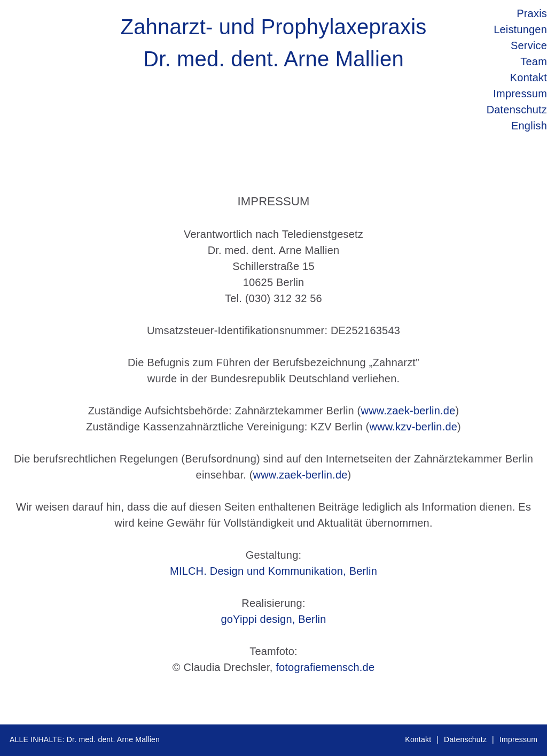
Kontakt (418, 739)
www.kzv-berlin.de (413, 427)
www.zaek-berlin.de (408, 411)
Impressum (518, 739)
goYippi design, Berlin (273, 619)
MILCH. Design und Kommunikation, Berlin (273, 571)
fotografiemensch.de (325, 667)
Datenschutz (465, 739)
